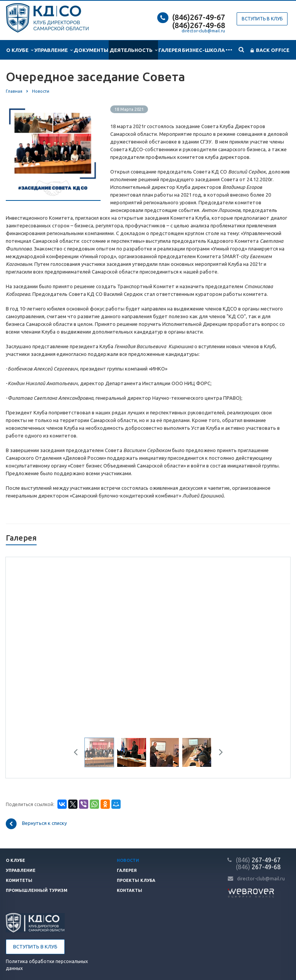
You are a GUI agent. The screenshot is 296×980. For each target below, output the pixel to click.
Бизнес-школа (203, 50)
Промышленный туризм (37, 890)
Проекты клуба (136, 880)
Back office (270, 50)
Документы (91, 50)
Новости (128, 860)
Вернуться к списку (36, 824)
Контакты (129, 890)
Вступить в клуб (262, 19)
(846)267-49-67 (199, 17)
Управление (53, 50)
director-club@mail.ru (203, 31)
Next (218, 753)
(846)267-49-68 (199, 25)
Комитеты (19, 880)
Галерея (170, 50)
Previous (79, 753)
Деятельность (133, 50)
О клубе (20, 50)
